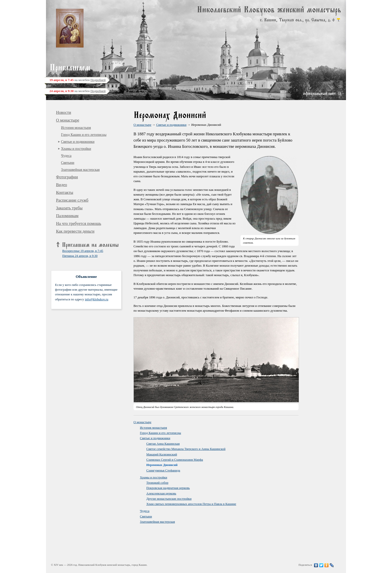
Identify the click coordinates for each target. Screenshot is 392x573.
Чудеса (66, 156)
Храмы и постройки (76, 149)
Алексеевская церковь (161, 493)
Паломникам (67, 216)
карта (338, 20)
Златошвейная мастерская (80, 170)
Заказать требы (69, 208)
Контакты (65, 192)
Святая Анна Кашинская (163, 444)
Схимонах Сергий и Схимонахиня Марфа (175, 460)
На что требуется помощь (79, 223)
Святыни (68, 163)
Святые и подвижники (78, 142)
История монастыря (76, 128)
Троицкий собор (157, 483)
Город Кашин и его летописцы (84, 135)
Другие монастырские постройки (169, 499)
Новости (63, 112)
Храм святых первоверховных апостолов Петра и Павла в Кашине (191, 504)
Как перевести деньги (75, 231)
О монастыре (68, 120)
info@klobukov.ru (96, 299)
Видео (61, 185)
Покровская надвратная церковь (168, 488)
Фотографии (67, 177)
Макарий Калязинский (162, 454)
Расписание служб (72, 200)
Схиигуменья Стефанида (163, 470)
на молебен (77, 80)
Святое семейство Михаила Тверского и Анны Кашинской (186, 449)
